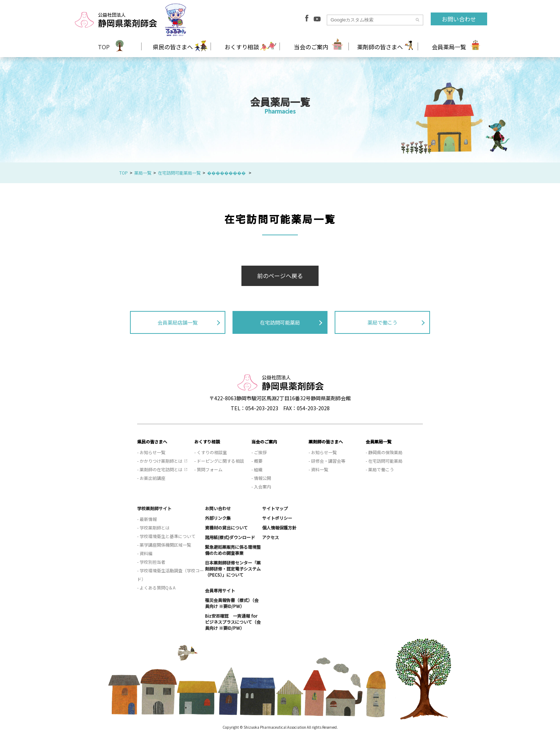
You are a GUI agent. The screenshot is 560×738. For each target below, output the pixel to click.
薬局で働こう (382, 322)
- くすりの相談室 (211, 452)
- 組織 (257, 469)
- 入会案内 (261, 486)
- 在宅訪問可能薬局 (384, 461)
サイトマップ (275, 508)
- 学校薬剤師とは (153, 528)
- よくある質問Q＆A (156, 588)
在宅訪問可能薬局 (280, 322)
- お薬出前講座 (151, 478)
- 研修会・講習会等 (327, 461)
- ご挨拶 (259, 452)
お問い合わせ (459, 19)
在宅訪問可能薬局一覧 (179, 173)
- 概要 (257, 461)
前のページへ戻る (280, 276)
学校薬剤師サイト (154, 508)
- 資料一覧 (318, 469)
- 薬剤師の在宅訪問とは (160, 469)
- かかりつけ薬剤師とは (160, 461)
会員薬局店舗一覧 (177, 322)
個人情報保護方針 (279, 528)
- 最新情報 (147, 519)
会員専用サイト (220, 590)
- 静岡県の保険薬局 (384, 452)
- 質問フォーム (208, 469)
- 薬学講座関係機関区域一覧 (164, 545)
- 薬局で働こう (380, 469)
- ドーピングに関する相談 (219, 461)
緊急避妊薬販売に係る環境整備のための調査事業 (233, 550)
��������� (227, 173)
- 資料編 (145, 553)
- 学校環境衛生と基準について (166, 536)
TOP (104, 47)
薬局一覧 (143, 173)
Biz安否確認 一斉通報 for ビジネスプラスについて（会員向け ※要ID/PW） (233, 622)
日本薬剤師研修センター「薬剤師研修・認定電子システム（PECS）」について (233, 569)
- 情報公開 (261, 478)
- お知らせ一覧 (151, 452)
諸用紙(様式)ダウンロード (230, 537)
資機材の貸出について (226, 528)
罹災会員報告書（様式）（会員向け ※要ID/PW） (232, 603)
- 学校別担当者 (151, 562)
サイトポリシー (277, 518)
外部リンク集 (218, 518)
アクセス (271, 537)
